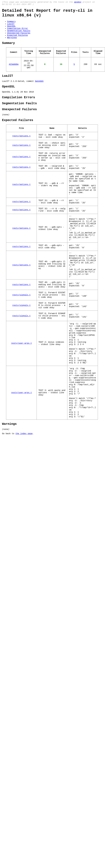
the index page (24, 504)
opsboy (78, 2)
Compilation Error (17, 33)
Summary (11, 24)
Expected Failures (17, 41)
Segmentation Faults (19, 36)
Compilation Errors (18, 111)
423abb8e (14, 74)
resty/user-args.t (21, 396)
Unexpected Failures (19, 38)
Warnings (12, 44)
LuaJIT (11, 27)
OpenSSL (11, 30)
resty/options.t (21, 154)
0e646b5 (39, 93)
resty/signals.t (21, 339)
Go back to (9, 504)
